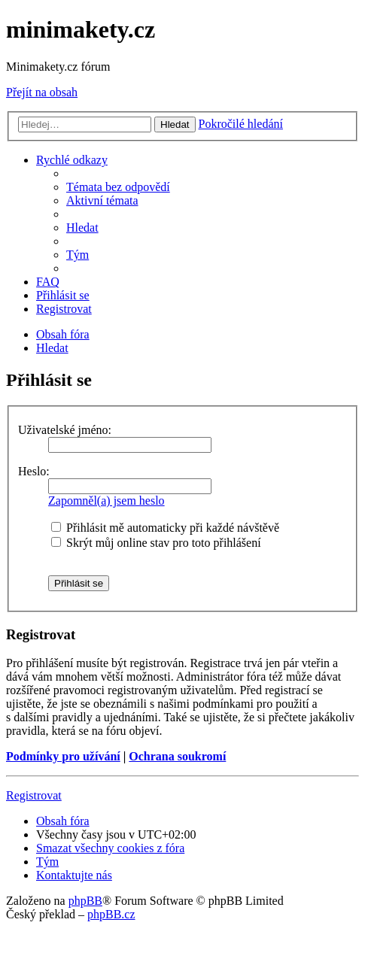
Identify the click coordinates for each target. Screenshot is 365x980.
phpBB (85, 901)
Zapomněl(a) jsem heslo (106, 501)
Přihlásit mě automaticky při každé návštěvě (165, 528)
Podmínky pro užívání (63, 756)
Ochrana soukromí (177, 756)
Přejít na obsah (42, 92)
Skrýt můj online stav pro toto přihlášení (156, 543)
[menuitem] (118, 187)
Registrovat (34, 795)
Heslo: (34, 471)
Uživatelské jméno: (65, 430)
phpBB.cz (111, 914)
